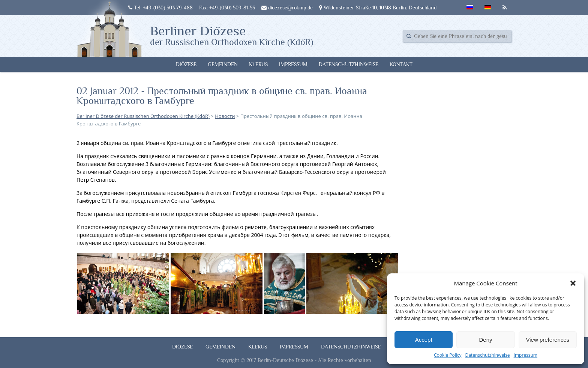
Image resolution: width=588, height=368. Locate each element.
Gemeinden (223, 64)
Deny (485, 340)
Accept (424, 340)
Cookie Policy (448, 355)
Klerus (258, 64)
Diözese (186, 64)
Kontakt (401, 64)
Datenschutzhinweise (487, 355)
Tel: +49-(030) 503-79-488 (160, 8)
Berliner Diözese (232, 35)
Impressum (526, 355)
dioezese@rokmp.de (287, 8)
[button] (573, 283)
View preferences (548, 340)
